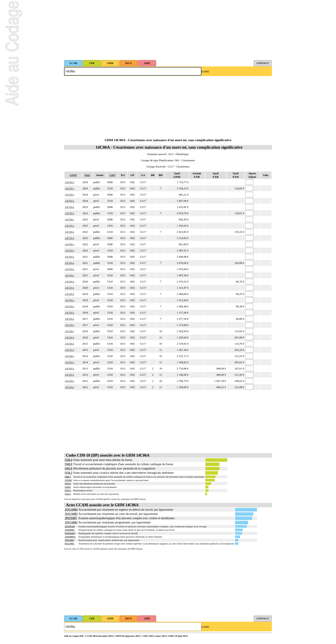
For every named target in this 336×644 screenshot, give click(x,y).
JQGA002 (71, 522)
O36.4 (68, 460)
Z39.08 (68, 480)
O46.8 (68, 487)
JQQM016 (70, 537)
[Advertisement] (168, 30)
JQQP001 (70, 530)
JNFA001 (69, 540)
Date (87, 175)
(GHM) (205, 72)
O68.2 (68, 477)
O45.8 (68, 484)
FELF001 (70, 544)
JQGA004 (71, 510)
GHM (73, 175)
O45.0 (68, 468)
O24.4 (68, 494)
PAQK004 (70, 533)
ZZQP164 (70, 526)
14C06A (69, 182)
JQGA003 (71, 514)
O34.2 (68, 473)
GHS (112, 175)
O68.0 (68, 464)
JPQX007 (71, 518)
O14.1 (68, 490)
